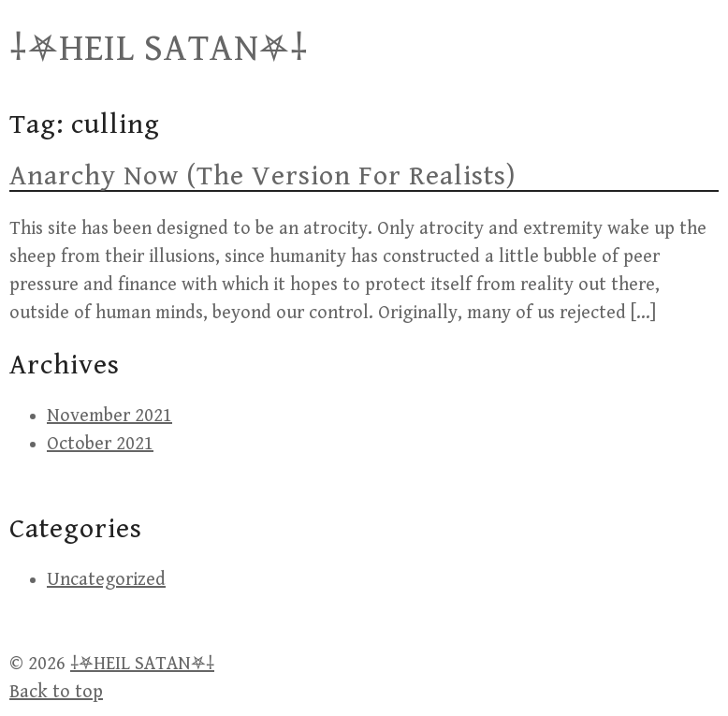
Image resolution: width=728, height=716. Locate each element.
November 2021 (109, 416)
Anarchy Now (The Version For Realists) (262, 176)
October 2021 (100, 444)
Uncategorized (106, 580)
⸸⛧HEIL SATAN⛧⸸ (159, 49)
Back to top (56, 692)
